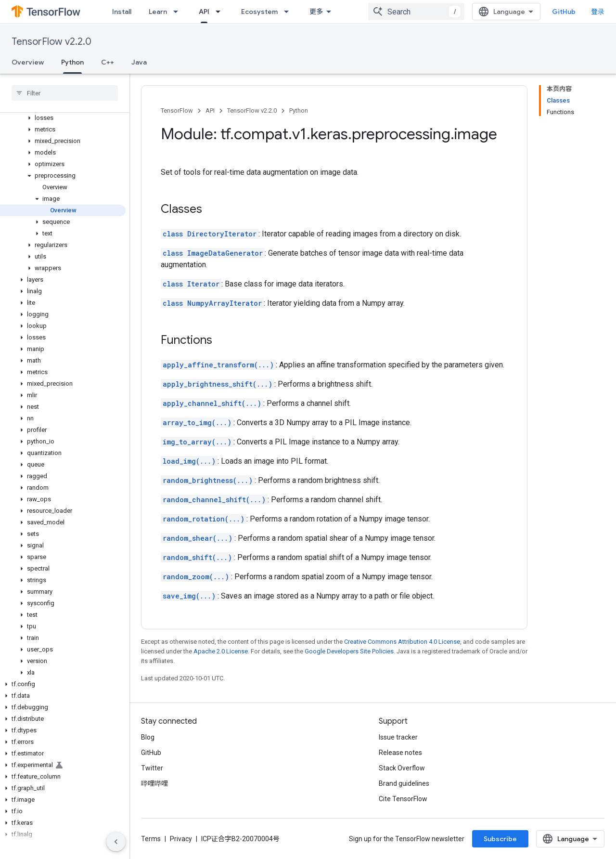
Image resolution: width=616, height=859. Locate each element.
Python (299, 111)
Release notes (400, 753)
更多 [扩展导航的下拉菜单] (316, 12)
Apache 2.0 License (221, 651)
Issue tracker (398, 737)
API (210, 111)
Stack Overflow (402, 768)
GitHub (564, 12)
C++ (108, 62)
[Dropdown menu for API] (221, 12)
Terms (151, 839)
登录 (598, 12)
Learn (158, 12)
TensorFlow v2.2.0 (51, 42)
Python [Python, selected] (72, 62)
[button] (63, 118)
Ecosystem (259, 12)
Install (122, 12)
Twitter (152, 768)
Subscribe (500, 839)
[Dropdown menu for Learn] (179, 12)
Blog (148, 737)
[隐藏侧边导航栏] (116, 842)
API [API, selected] (204, 12)
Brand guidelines (404, 783)
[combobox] (416, 12)
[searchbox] (65, 93)
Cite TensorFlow (403, 799)
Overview (28, 62)
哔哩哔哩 (154, 783)
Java (139, 62)
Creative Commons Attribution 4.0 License (402, 642)
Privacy (181, 839)
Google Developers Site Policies (349, 651)
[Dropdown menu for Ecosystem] (289, 12)
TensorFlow (177, 111)
